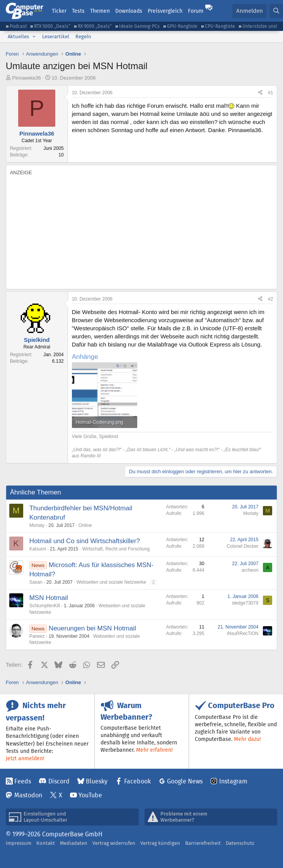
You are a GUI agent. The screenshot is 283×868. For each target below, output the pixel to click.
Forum (196, 11)
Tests (78, 11)
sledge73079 (245, 603)
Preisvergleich (165, 11)
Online (85, 525)
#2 (270, 299)
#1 (270, 93)
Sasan (36, 582)
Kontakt (46, 843)
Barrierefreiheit (203, 843)
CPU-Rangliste (220, 26)
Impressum (19, 843)
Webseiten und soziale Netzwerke (112, 582)
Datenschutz (240, 843)
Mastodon (28, 795)
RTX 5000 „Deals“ (52, 26)
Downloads (129, 11)
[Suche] (276, 11)
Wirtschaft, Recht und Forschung (116, 549)
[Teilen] (260, 93)
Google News (185, 781)
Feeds (23, 781)
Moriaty (37, 525)
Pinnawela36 (26, 78)
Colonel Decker (242, 546)
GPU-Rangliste (182, 26)
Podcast (18, 26)
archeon (250, 570)
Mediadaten (74, 843)
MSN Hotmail (49, 598)
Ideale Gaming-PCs (139, 26)
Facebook (137, 781)
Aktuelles (18, 37)
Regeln (83, 37)
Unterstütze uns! (260, 26)
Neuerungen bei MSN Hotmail (92, 628)
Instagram (233, 781)
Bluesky (97, 781)
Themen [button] (100, 11)
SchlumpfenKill (45, 606)
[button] (34, 37)
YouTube (90, 795)
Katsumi (38, 549)
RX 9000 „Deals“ (95, 26)
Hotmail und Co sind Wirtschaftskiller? (85, 541)
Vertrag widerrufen (114, 843)
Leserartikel (56, 37)
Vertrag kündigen (160, 843)
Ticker (59, 11)
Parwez (37, 636)
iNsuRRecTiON (243, 634)
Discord (59, 781)
